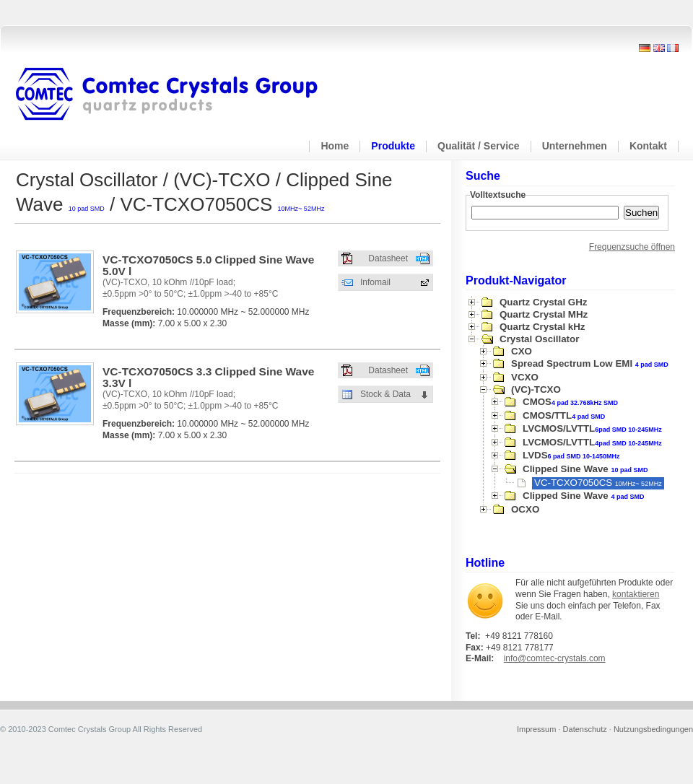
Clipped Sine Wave (585, 469)
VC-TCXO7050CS (598, 483)
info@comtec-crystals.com (555, 658)
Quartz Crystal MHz (544, 314)
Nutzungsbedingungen (653, 729)
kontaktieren (636, 594)
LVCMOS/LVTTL (592, 428)
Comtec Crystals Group (178, 95)
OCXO (525, 509)
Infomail (375, 282)
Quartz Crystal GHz (543, 302)
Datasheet (388, 258)
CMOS (570, 402)
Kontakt (648, 146)
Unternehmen (575, 146)
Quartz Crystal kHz (542, 327)
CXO (522, 351)
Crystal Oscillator (539, 339)
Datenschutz (585, 729)
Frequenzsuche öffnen (632, 247)
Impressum (536, 729)
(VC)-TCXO (536, 389)
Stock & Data (385, 394)
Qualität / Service (479, 146)
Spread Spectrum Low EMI (590, 363)
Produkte (393, 146)
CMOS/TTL (564, 415)
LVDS (571, 455)
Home (335, 146)
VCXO (525, 377)
